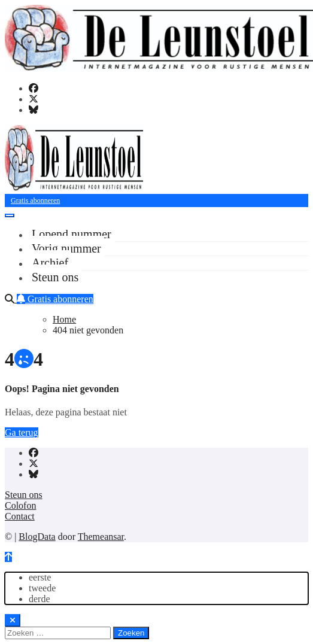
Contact (20, 516)
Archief (50, 263)
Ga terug (22, 432)
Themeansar (101, 537)
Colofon (20, 505)
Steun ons (55, 277)
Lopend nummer (72, 234)
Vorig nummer (66, 248)
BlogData (37, 537)
